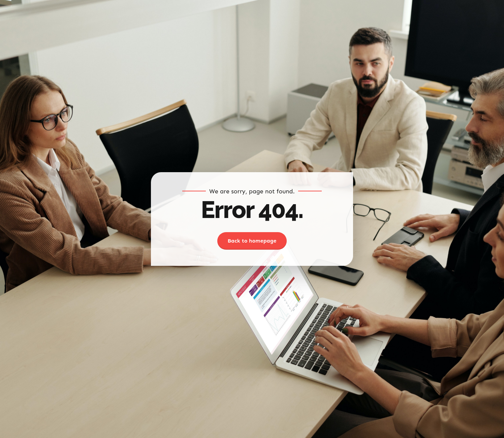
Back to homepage (252, 241)
